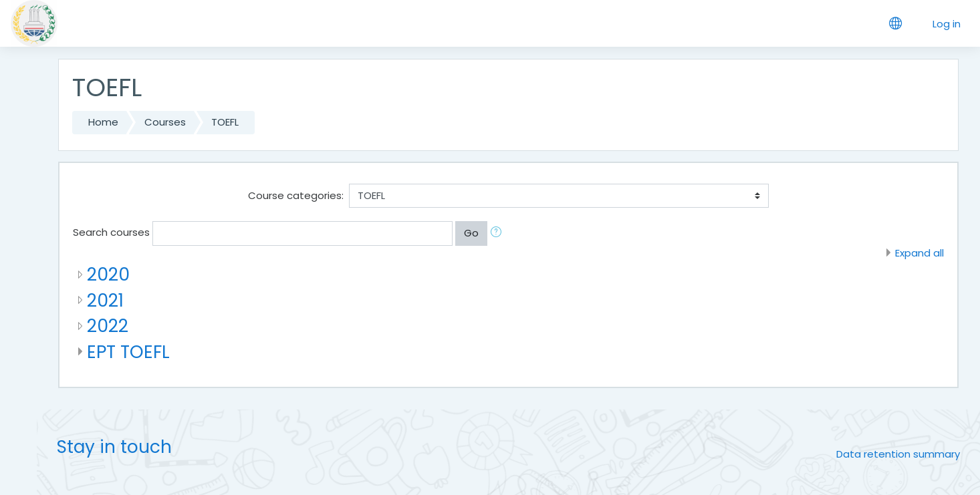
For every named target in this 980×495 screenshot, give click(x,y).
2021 (105, 300)
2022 (108, 326)
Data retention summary (898, 454)
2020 (108, 274)
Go (471, 233)
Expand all (920, 253)
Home (103, 122)
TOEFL (225, 122)
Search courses (111, 232)
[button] (499, 233)
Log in (947, 24)
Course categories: (296, 195)
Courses (165, 122)
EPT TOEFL (128, 352)
